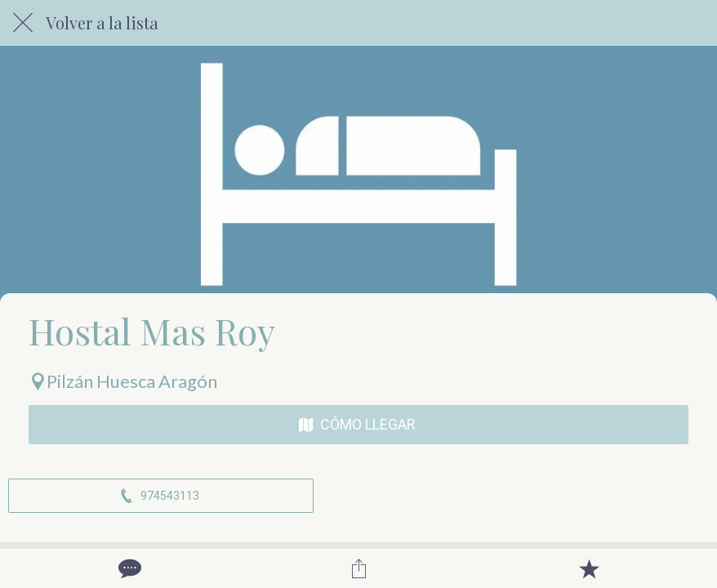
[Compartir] (358, 568)
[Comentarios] (128, 568)
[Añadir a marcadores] (589, 568)
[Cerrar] (23, 23)
